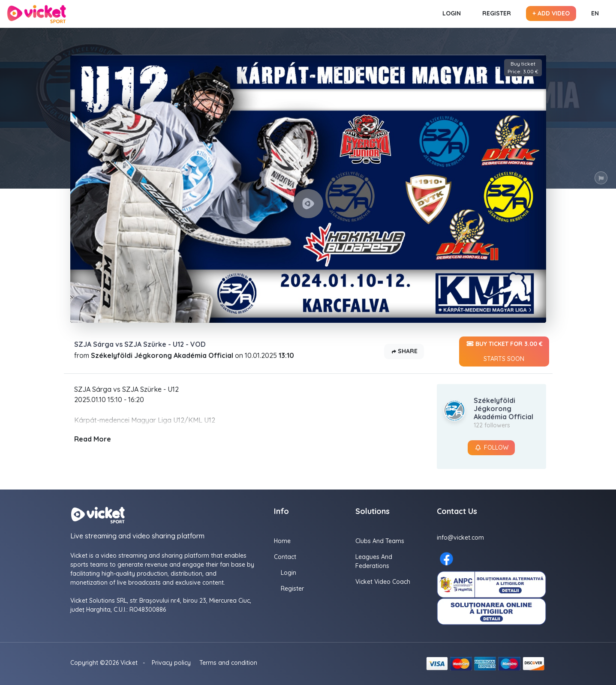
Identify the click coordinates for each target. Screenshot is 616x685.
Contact (285, 557)
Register (497, 13)
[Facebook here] (446, 559)
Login (452, 13)
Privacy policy (171, 663)
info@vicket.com (460, 538)
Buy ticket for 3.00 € (504, 352)
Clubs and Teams (380, 541)
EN (595, 13)
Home (282, 541)
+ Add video (551, 13)
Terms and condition (228, 663)
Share (404, 352)
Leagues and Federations (374, 561)
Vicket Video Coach (383, 582)
